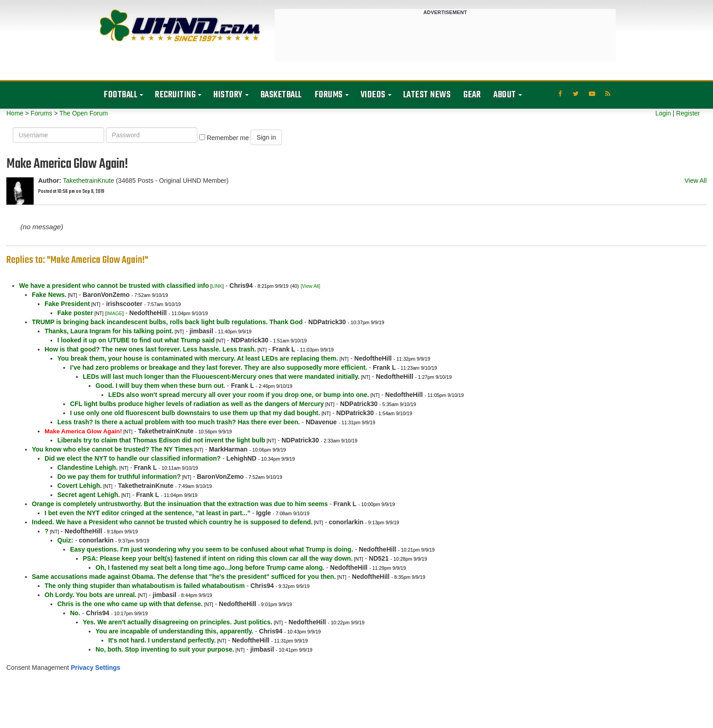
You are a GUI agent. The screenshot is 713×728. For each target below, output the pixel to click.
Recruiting (175, 95)
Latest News (427, 95)
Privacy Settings (96, 668)
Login (663, 113)
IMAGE (115, 313)
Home (15, 113)
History (228, 95)
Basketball (281, 95)
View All (695, 181)
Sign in (266, 137)
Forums (329, 95)
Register (688, 113)
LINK (217, 286)
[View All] (310, 286)
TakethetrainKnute (88, 181)
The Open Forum (83, 113)
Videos (373, 95)
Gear (472, 95)
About (505, 95)
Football (121, 95)
